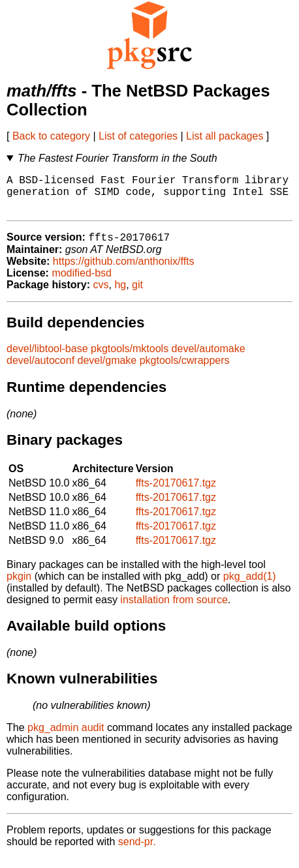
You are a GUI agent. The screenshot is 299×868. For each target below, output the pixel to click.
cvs (101, 294)
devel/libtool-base (47, 358)
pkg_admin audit (66, 737)
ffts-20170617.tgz (176, 493)
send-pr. (137, 851)
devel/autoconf (40, 370)
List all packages (225, 136)
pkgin (19, 586)
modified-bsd (82, 283)
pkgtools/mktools (130, 358)
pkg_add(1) (250, 586)
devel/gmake (107, 370)
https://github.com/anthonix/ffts (124, 271)
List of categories (138, 136)
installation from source (174, 609)
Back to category (51, 136)
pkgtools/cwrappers (185, 370)
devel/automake (209, 358)
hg (120, 294)
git (137, 294)
